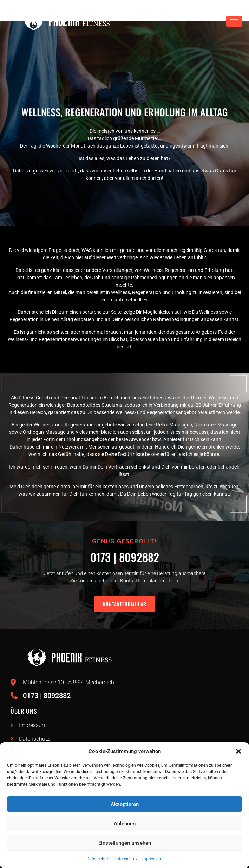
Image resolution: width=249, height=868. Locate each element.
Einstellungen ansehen (125, 843)
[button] (238, 751)
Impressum (152, 859)
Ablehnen (125, 824)
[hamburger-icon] (234, 21)
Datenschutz (98, 859)
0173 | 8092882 (125, 557)
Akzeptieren (125, 804)
